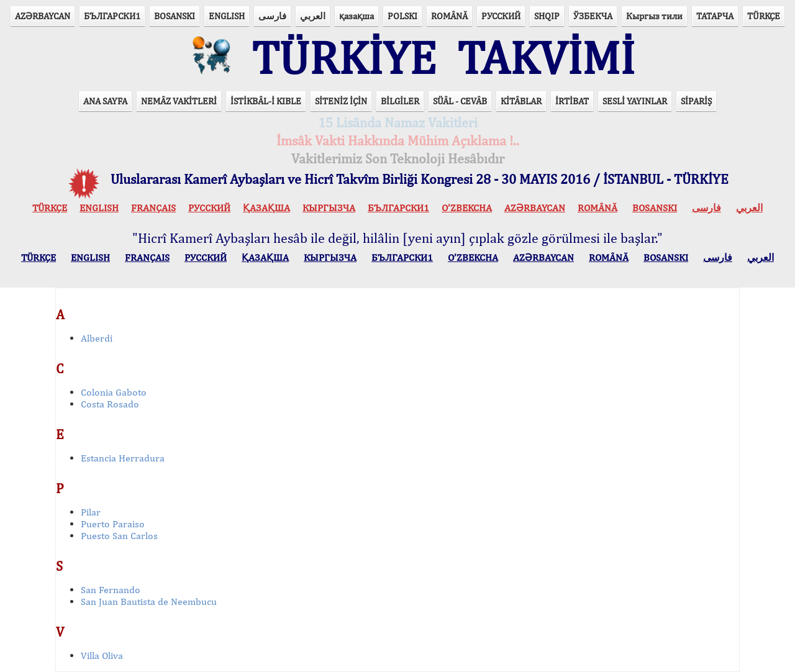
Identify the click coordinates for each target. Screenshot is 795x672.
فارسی (272, 16)
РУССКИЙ (501, 16)
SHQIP (547, 16)
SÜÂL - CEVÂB (460, 101)
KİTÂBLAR (521, 101)
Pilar (91, 512)
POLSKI (402, 16)
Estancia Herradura (123, 458)
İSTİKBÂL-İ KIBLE (266, 101)
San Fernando (111, 590)
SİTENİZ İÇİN (341, 101)
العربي (313, 16)
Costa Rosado (110, 404)
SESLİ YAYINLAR (635, 101)
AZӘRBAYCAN (43, 16)
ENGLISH (227, 16)
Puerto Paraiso (113, 524)
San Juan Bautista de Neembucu (149, 602)
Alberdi (97, 338)
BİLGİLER (400, 101)
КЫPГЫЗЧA (329, 208)
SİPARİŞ (696, 101)
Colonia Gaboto (114, 392)
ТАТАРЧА (715, 16)
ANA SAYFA (105, 101)
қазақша (357, 16)
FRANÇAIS (153, 208)
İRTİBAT (572, 101)
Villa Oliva (102, 656)
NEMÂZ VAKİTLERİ (179, 101)
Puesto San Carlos (119, 536)
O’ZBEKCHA (467, 208)
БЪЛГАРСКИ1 (112, 16)
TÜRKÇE (764, 16)
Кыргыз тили (654, 16)
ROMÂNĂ (449, 16)
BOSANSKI (175, 16)
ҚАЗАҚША (266, 208)
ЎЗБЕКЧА (593, 16)
